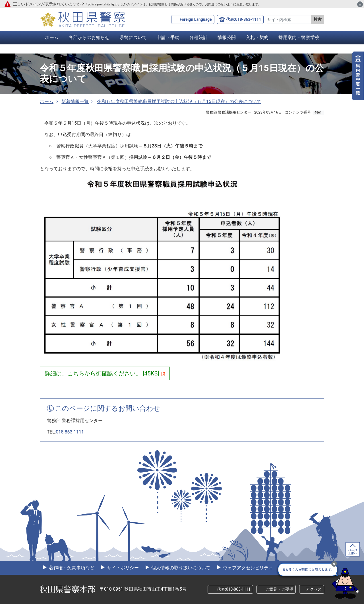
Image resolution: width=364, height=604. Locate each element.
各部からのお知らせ (89, 37)
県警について (133, 37)
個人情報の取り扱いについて (180, 568)
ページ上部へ (353, 552)
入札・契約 (257, 37)
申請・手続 (168, 37)
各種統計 (198, 37)
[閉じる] (360, 4)
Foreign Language (196, 19)
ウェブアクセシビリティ (247, 568)
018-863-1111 (70, 432)
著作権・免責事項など (71, 568)
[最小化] (334, 564)
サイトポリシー (122, 568)
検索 (318, 19)
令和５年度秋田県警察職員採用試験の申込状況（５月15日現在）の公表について (179, 101)
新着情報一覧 (75, 101)
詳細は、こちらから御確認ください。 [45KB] (105, 373)
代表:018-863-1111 (244, 19)
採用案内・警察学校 (299, 37)
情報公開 (227, 37)
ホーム (52, 37)
